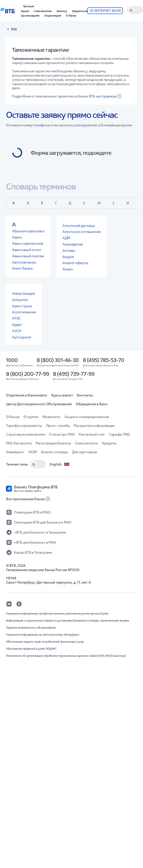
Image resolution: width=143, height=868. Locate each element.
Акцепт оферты (75, 263)
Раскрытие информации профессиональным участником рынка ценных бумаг (57, 614)
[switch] (38, 464)
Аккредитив (73, 244)
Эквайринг (15, 452)
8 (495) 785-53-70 (103, 360)
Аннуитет (20, 300)
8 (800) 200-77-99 (27, 374)
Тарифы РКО (119, 434)
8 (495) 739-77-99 (74, 374)
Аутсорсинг (22, 337)
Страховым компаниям (25, 434)
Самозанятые (86, 443)
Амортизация (23, 293)
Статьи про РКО (62, 434)
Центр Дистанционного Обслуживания (39, 404)
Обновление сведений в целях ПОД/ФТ (31, 649)
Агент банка (22, 268)
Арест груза (22, 306)
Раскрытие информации (94, 426)
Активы (69, 250)
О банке (13, 417)
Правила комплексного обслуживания (31, 628)
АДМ (66, 238)
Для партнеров (85, 452)
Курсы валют (62, 395)
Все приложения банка (28, 499)
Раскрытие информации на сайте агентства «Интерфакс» (43, 635)
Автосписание (24, 262)
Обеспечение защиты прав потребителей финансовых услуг (45, 642)
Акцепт (68, 257)
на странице (109, 96)
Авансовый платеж (28, 256)
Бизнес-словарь (55, 452)
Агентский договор (79, 226)
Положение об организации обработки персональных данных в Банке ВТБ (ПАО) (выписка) (66, 656)
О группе (31, 417)
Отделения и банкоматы (27, 395)
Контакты (85, 395)
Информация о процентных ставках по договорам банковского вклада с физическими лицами (68, 621)
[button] (27, 8)
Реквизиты (51, 417)
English (60, 464)
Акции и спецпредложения (87, 417)
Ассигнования (24, 312)
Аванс (17, 237)
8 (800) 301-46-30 (58, 360)
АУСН (17, 331)
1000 (12, 360)
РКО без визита (19, 443)
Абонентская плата (28, 231)
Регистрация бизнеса (53, 443)
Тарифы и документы (24, 426)
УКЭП (33, 452)
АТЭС (16, 318)
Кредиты (109, 443)
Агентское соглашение (82, 232)
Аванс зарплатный (28, 243)
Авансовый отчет (27, 250)
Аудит (17, 325)
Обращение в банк (92, 404)
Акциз (68, 269)
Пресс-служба (58, 426)
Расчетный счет (92, 434)
